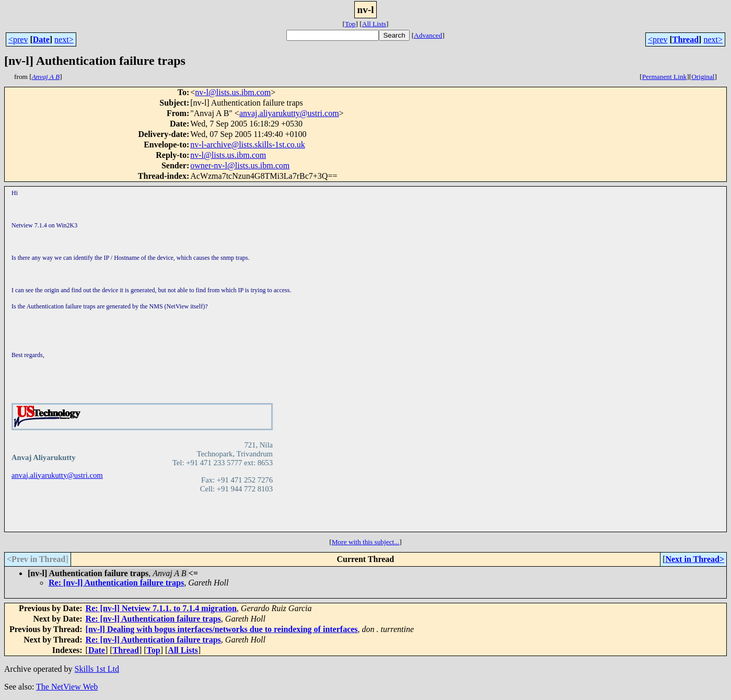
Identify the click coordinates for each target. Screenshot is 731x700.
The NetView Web (67, 687)
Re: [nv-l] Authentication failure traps (116, 583)
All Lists (374, 24)
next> (64, 39)
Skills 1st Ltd (97, 669)
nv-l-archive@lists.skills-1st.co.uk (248, 145)
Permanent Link (665, 77)
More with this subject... (366, 542)
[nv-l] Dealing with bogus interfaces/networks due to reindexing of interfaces (222, 629)
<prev (18, 39)
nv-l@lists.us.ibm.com (233, 92)
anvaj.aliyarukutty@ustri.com (289, 113)
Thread (686, 39)
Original (703, 77)
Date (41, 39)
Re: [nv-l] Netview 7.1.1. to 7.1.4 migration (161, 608)
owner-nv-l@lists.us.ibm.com (240, 165)
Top (350, 24)
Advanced (428, 35)
